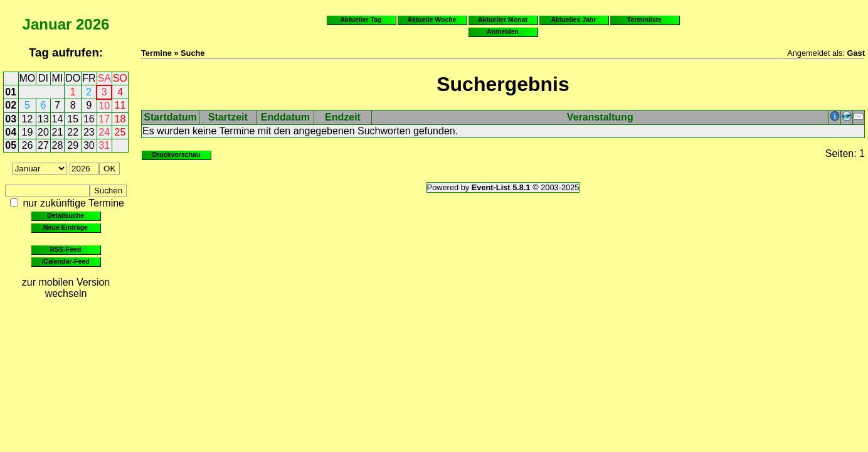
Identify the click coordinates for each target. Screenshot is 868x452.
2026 (93, 24)
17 (104, 119)
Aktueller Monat (503, 19)
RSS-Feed (66, 249)
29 (73, 145)
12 (28, 119)
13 (43, 119)
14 (58, 119)
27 (43, 145)
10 (104, 106)
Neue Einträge (66, 227)
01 (11, 92)
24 (104, 132)
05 (11, 145)
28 (58, 145)
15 (73, 119)
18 (120, 119)
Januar (47, 24)
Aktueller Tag (361, 19)
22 (73, 132)
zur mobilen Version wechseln (66, 288)
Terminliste (644, 19)
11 (120, 105)
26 (28, 145)
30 (89, 145)
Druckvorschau (177, 154)
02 (11, 105)
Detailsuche (66, 215)
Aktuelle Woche (431, 19)
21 (58, 132)
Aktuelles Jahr (573, 19)
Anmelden (503, 31)
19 (28, 132)
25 (120, 132)
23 (89, 132)
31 (104, 145)
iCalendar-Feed (65, 261)
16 (89, 119)
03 (11, 119)
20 (43, 132)
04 (11, 132)
